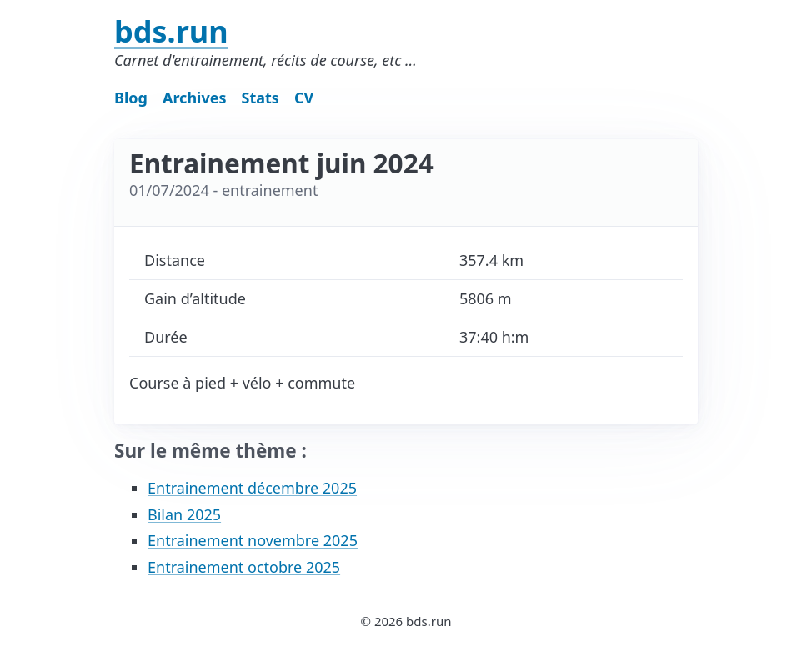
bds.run (171, 31)
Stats (261, 98)
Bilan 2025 (184, 514)
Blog (131, 98)
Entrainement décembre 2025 (252, 488)
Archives (195, 98)
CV (304, 98)
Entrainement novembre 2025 (253, 540)
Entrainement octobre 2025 (244, 567)
